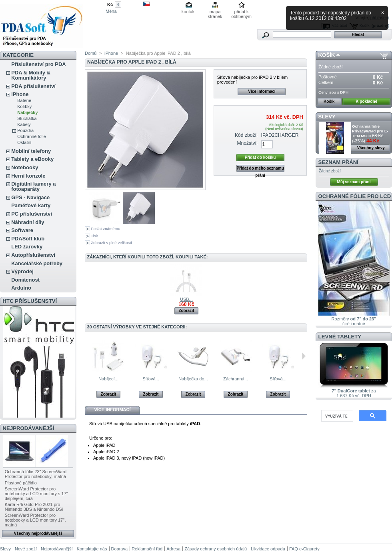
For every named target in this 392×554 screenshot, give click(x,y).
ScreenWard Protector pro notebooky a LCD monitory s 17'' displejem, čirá (36, 494)
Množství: (247, 143)
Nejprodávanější (29, 428)
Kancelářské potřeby (37, 263)
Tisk (94, 236)
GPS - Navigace (30, 197)
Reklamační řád (147, 549)
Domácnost (25, 280)
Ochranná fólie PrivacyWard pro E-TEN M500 (370, 131)
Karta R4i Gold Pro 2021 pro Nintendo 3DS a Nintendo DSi (34, 507)
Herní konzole (28, 176)
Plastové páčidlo (21, 483)
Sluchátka (27, 118)
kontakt (189, 12)
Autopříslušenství (33, 255)
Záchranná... (236, 379)
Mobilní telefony (31, 151)
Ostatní (24, 142)
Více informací (262, 91)
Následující (304, 356)
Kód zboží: (246, 135)
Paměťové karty (31, 205)
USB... (186, 299)
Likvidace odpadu (268, 549)
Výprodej (22, 271)
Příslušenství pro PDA (39, 64)
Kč (110, 4)
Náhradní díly (28, 222)
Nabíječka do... (193, 379)
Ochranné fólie (32, 136)
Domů (91, 53)
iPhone (20, 94)
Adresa (173, 549)
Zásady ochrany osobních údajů (216, 549)
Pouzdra (25, 130)
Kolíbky (24, 106)
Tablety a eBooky (32, 159)
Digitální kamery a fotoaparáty (33, 186)
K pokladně (366, 101)
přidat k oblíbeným (241, 12)
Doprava (120, 549)
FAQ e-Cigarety (304, 549)
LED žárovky (27, 247)
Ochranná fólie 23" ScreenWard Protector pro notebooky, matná (36, 474)
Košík (327, 55)
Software (22, 230)
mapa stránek (215, 12)
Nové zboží (26, 549)
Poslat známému (106, 229)
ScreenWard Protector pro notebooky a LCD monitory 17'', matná (35, 520)
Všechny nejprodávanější (38, 533)
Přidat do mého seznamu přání (260, 169)
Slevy (327, 117)
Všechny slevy (371, 148)
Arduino (21, 288)
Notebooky (25, 167)
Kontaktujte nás (92, 549)
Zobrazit (186, 311)
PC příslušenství (32, 214)
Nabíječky (27, 112)
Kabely (24, 124)
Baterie (24, 100)
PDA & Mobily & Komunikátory (31, 75)
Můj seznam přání (354, 182)
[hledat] (336, 416)
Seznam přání (338, 162)
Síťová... (151, 379)
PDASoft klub (28, 239)
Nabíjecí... (108, 379)
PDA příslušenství (33, 86)
